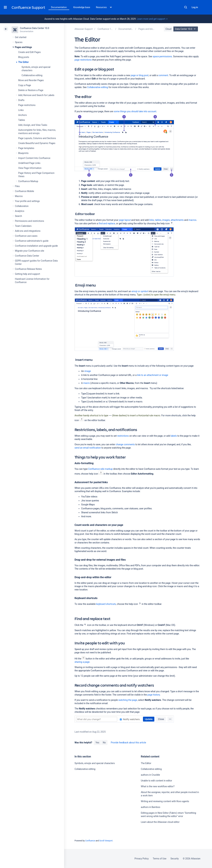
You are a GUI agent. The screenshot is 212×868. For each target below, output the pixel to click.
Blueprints (23, 153)
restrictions (123, 436)
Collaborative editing (32, 75)
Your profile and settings (27, 201)
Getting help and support (27, 274)
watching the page (128, 700)
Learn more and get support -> (152, 19)
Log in (195, 7)
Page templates (26, 148)
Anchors (22, 115)
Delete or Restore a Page (31, 90)
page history (154, 695)
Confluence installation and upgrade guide (36, 246)
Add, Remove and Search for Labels (36, 95)
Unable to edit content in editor (156, 781)
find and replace (107, 223)
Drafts (21, 100)
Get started (21, 37)
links (152, 220)
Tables (22, 120)
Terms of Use (159, 859)
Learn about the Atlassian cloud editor (160, 822)
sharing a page (82, 662)
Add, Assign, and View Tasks (33, 125)
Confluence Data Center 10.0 (35, 28)
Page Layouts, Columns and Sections (37, 138)
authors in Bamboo (150, 807)
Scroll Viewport (106, 841)
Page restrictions (27, 105)
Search (186, 7)
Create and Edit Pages (29, 52)
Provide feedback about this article (128, 743)
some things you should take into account (135, 111)
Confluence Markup (28, 181)
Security (175, 859)
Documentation (59, 7)
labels (174, 436)
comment (163, 75)
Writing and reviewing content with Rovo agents (165, 801)
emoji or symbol (140, 291)
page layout (125, 220)
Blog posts (24, 57)
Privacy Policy (142, 859)
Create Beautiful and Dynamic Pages (37, 143)
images (166, 220)
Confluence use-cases (26, 236)
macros (193, 220)
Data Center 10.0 (186, 29)
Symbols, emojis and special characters (95, 763)
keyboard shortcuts (106, 604)
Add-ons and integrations (28, 231)
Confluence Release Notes (28, 269)
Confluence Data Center (27, 256)
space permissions (162, 56)
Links (21, 110)
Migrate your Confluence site (29, 251)
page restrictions (83, 60)
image (88, 371)
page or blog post (140, 75)
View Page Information (30, 168)
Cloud (168, 29)
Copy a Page (25, 85)
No (104, 743)
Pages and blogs (23, 47)
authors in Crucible (150, 775)
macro (86, 383)
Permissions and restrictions (29, 221)
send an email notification (88, 448)
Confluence (90, 841)
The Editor (24, 62)
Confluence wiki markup (100, 469)
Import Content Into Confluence (34, 158)
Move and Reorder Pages (31, 80)
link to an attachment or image (153, 375)
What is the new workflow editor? (158, 786)
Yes (97, 743)
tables (158, 220)
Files (17, 186)
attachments (177, 220)
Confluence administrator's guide (32, 241)
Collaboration (22, 206)
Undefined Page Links (29, 163)
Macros (19, 196)
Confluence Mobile (24, 191)
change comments (125, 444)
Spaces (19, 42)
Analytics (20, 211)
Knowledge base (82, 7)
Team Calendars (23, 226)
